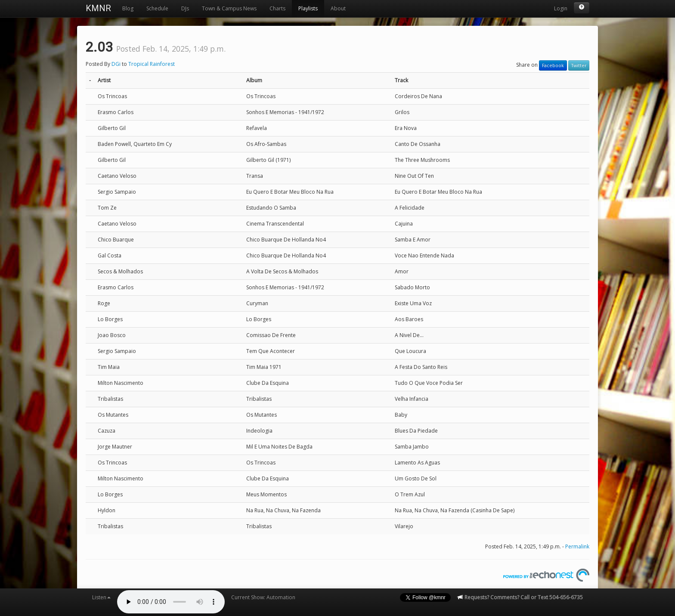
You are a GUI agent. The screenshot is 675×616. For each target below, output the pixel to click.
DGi (116, 64)
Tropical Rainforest (152, 64)
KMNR (98, 8)
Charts (277, 8)
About (338, 8)
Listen (101, 597)
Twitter (579, 65)
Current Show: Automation (263, 597)
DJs (185, 8)
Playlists (308, 8)
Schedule (157, 8)
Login (561, 8)
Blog (128, 8)
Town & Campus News (229, 8)
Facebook (553, 65)
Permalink (577, 546)
